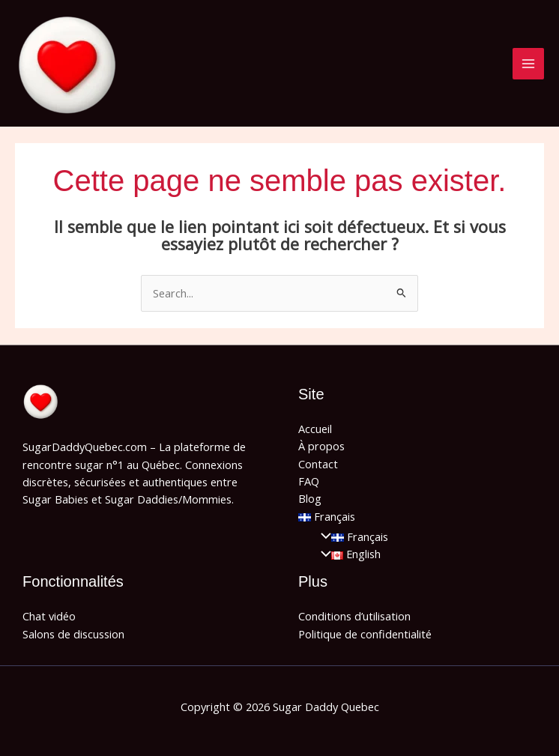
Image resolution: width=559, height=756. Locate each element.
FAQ (309, 481)
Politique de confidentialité (365, 634)
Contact (318, 464)
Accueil (315, 429)
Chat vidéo (49, 616)
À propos (321, 446)
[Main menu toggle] (528, 64)
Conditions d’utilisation (354, 616)
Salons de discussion (73, 634)
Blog (310, 498)
